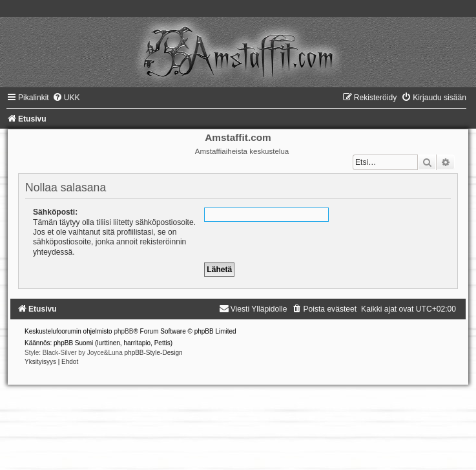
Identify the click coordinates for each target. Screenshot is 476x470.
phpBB (123, 331)
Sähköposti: (55, 212)
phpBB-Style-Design (154, 353)
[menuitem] (66, 98)
